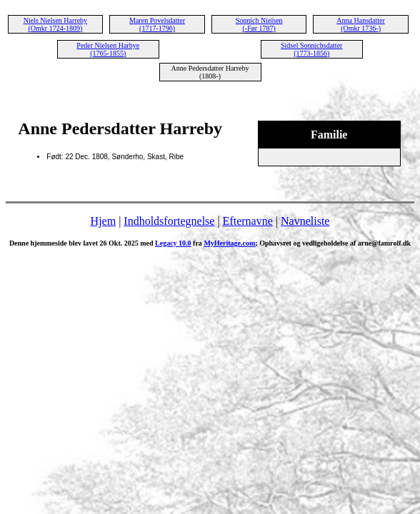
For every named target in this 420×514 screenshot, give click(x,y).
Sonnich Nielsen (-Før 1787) (259, 24)
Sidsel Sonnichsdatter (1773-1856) (311, 49)
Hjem (104, 221)
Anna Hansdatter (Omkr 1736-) (360, 24)
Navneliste (305, 221)
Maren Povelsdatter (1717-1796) (157, 24)
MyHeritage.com (229, 243)
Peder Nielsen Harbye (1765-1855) (108, 49)
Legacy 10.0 (173, 243)
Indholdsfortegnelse (169, 221)
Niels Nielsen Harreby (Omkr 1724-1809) (55, 24)
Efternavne (248, 221)
